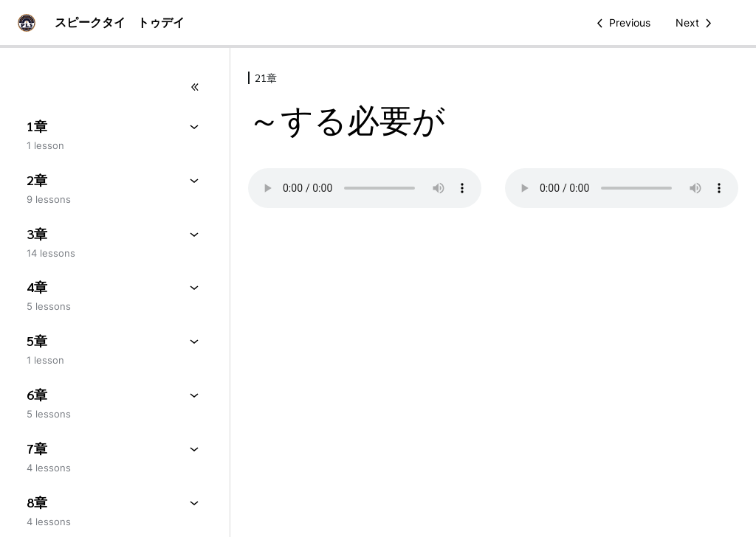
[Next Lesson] (696, 23)
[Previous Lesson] (621, 23)
